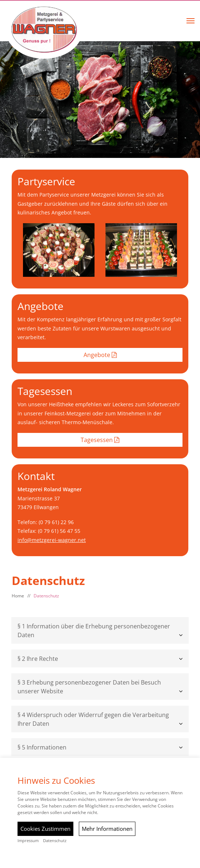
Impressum (28, 841)
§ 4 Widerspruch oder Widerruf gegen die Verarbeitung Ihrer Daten (93, 719)
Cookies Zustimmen (45, 829)
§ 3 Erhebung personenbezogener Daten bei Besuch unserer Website (89, 687)
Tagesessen (100, 440)
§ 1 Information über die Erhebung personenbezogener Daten (94, 631)
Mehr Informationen (107, 829)
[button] (191, 21)
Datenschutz (46, 596)
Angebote (100, 355)
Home (18, 596)
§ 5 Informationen (42, 747)
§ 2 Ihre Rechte (38, 659)
